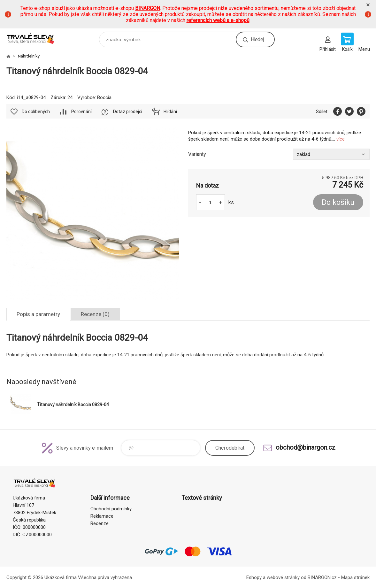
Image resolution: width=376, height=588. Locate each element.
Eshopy (254, 577)
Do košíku (338, 202)
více (341, 139)
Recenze (100, 523)
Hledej (257, 39)
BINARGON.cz (322, 577)
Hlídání (170, 112)
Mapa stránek (355, 577)
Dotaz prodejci (128, 112)
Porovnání (81, 112)
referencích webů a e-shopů (218, 20)
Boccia (104, 97)
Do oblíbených (36, 112)
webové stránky (283, 577)
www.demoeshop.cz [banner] (35, 38)
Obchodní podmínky (111, 509)
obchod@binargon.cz (306, 447)
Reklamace (102, 516)
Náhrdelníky (29, 56)
